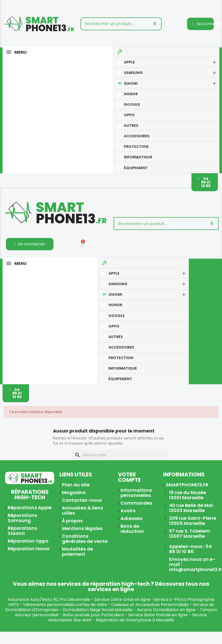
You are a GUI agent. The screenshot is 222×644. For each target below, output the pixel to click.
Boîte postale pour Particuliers (93, 615)
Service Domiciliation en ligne (166, 610)
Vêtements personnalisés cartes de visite (65, 605)
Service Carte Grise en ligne (122, 599)
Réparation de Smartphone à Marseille (135, 620)
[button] (205, 182)
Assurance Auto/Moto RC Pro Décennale (49, 599)
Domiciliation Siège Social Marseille (98, 610)
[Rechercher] (121, 455)
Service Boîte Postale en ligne (158, 615)
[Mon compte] (30, 244)
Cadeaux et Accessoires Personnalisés (150, 605)
